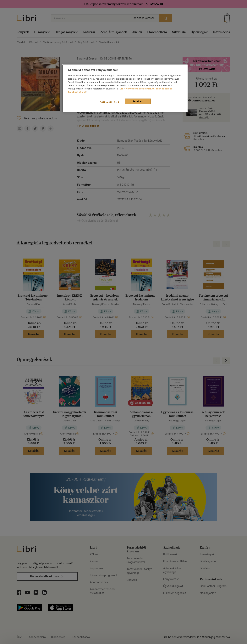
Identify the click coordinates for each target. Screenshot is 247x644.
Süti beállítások (110, 102)
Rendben (138, 101)
